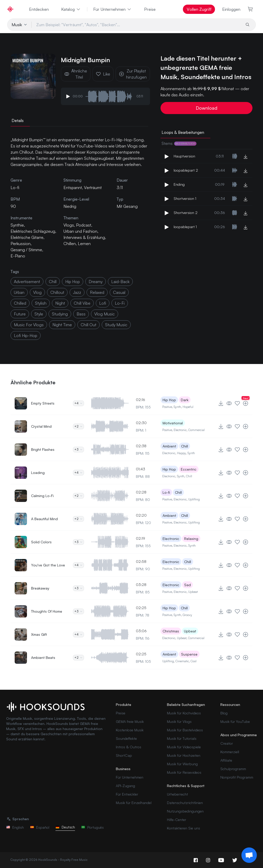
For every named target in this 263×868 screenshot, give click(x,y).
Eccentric (189, 469)
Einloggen (231, 9)
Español (40, 827)
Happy (181, 453)
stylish (41, 303)
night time (62, 325)
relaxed (97, 292)
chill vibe (82, 303)
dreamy (96, 282)
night (60, 303)
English (15, 827)
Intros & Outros (129, 747)
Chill (185, 446)
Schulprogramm (233, 769)
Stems (179, 143)
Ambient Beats (43, 657)
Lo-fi (166, 492)
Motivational (173, 423)
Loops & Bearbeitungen (183, 132)
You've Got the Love (48, 565)
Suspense (189, 654)
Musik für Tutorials (182, 738)
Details (18, 120)
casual (119, 292)
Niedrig (70, 206)
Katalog (71, 9)
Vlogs (69, 225)
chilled (20, 303)
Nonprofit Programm (237, 777)
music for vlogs (29, 325)
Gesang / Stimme (26, 250)
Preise (150, 9)
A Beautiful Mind (44, 519)
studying (60, 314)
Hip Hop (169, 400)
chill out (88, 325)
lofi (103, 303)
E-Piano (18, 256)
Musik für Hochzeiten (184, 755)
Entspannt (73, 188)
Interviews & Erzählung (84, 237)
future (20, 314)
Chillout (57, 292)
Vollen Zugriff (199, 9)
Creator (227, 743)
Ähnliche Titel (76, 74)
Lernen (84, 244)
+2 (78, 426)
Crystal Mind (41, 426)
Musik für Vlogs (179, 721)
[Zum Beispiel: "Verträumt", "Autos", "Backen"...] (136, 25)
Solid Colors (41, 542)
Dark (185, 400)
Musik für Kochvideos (184, 713)
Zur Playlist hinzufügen (133, 74)
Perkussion (21, 244)
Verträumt (93, 188)
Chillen (70, 244)
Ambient (169, 446)
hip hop (73, 282)
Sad (187, 585)
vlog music (105, 314)
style (39, 314)
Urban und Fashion (80, 231)
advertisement (27, 282)
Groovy (187, 615)
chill (53, 282)
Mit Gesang (127, 206)
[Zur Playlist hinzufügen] (246, 403)
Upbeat (193, 592)
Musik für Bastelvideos (185, 730)
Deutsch (65, 827)
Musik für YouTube (235, 721)
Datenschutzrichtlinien (185, 803)
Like (103, 74)
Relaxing (191, 539)
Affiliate (226, 760)
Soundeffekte (126, 738)
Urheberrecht (177, 794)
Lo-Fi (120, 303)
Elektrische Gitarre (27, 237)
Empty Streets (43, 403)
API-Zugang (125, 786)
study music (116, 325)
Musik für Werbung (182, 764)
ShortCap (124, 755)
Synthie (17, 225)
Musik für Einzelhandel (134, 803)
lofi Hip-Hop (26, 335)
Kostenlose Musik (130, 730)
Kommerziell (230, 752)
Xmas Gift (39, 634)
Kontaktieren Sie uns (184, 828)
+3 (78, 449)
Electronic (180, 430)
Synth (177, 407)
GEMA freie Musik (130, 721)
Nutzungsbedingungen (185, 811)
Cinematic (182, 661)
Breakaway (40, 588)
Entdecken (39, 9)
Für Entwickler (127, 794)
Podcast (84, 225)
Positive (167, 407)
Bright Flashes (43, 449)
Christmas (171, 631)
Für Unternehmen (112, 9)
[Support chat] (249, 855)
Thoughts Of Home (47, 611)
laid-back (120, 282)
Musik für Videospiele (184, 747)
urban (19, 292)
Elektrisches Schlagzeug (33, 231)
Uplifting (194, 499)
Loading (38, 473)
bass (81, 314)
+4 (78, 403)
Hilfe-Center (177, 820)
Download (206, 108)
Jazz (77, 292)
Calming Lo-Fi (42, 496)
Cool (194, 661)
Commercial (196, 430)
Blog (224, 713)
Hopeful (188, 407)
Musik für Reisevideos (184, 772)
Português (92, 827)
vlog (37, 292)
